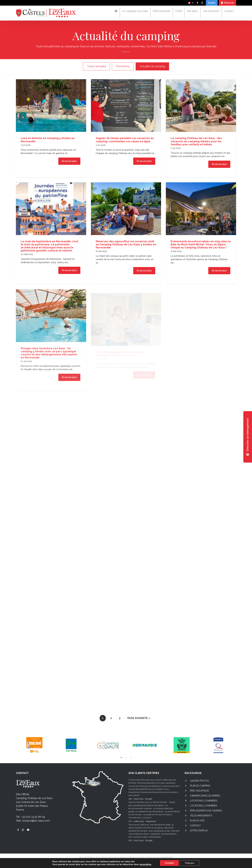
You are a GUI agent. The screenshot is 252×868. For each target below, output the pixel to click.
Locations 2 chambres (204, 801)
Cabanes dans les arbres (205, 796)
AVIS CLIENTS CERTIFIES (144, 773)
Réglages (190, 863)
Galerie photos (199, 781)
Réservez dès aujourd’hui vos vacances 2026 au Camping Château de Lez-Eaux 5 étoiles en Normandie (126, 247)
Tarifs (179, 11)
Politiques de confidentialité (160, 857)
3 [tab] (131, 758)
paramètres (145, 864)
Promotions (123, 66)
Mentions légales (137, 857)
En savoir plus (69, 161)
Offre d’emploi (199, 831)
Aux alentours (211, 11)
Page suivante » (139, 718)
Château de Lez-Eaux (97, 857)
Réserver (227, 3)
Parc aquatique (199, 791)
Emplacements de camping (206, 811)
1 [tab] (121, 758)
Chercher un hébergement (248, 437)
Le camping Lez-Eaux (135, 11)
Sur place (193, 11)
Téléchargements (201, 816)
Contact (229, 11)
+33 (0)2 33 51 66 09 (33, 817)
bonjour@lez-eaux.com (36, 821)
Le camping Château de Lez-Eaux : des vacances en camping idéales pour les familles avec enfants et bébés (196, 141)
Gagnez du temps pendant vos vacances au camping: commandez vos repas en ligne (125, 140)
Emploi (212, 3)
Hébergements (162, 11)
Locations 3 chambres (204, 806)
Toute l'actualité (96, 66)
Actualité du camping (152, 66)
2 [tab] (126, 758)
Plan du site (197, 821)
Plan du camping (200, 786)
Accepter (169, 863)
